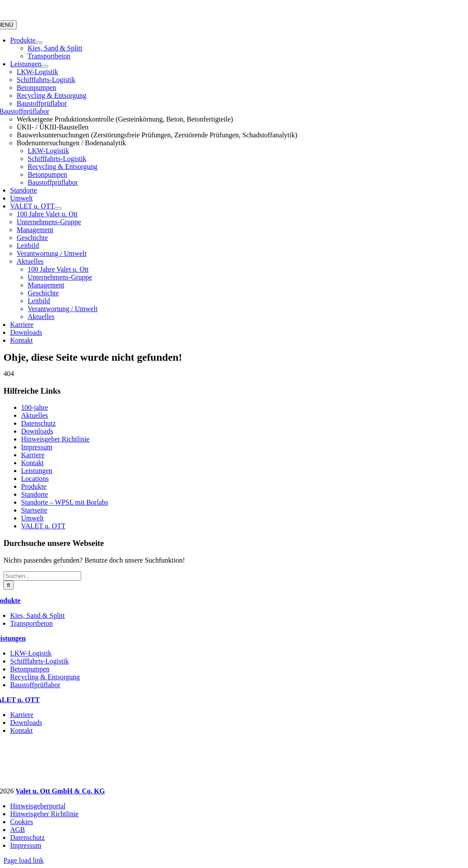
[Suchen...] (42, 576)
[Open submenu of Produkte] (39, 43)
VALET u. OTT (43, 526)
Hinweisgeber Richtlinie (55, 439)
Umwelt (32, 518)
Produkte (34, 486)
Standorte (34, 494)
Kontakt (32, 463)
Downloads (37, 431)
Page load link (24, 860)
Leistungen (37, 471)
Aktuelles (34, 415)
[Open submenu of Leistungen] (45, 66)
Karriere (33, 455)
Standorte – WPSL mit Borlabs (65, 502)
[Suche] (9, 585)
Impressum (37, 447)
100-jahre (34, 407)
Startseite (34, 510)
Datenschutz (38, 423)
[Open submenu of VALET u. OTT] (58, 208)
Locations (35, 479)
